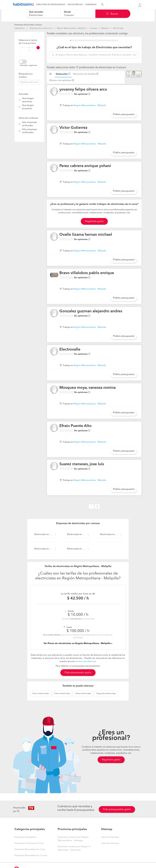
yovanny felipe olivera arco (83, 90)
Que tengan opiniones (28, 100)
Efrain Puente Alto (75, 426)
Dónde (67, 12)
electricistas (41, 693)
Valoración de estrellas (84, 74)
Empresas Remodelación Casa (30, 849)
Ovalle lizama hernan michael (86, 235)
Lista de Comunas (110, 843)
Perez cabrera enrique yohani (85, 166)
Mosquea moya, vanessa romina (88, 388)
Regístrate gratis (111, 760)
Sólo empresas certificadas (29, 131)
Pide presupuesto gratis (78, 673)
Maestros (105, 28)
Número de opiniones (60, 80)
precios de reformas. (86, 661)
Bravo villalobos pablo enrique (87, 273)
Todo (38, 51)
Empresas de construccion (41, 28)
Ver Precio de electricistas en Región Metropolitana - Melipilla (77, 643)
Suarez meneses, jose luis (82, 464)
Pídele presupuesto (124, 114)
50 (29, 51)
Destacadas (62, 74)
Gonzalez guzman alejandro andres (91, 311)
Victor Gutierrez (73, 128)
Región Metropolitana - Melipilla (71, 28)
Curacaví (93, 28)
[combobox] (43, 14)
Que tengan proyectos (28, 107)
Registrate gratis (94, 221)
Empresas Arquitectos (25, 837)
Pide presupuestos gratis (117, 809)
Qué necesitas (36, 12)
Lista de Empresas (110, 837)
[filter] (29, 48)
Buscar (112, 14)
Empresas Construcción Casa (29, 843)
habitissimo (20, 28)
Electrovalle (70, 350)
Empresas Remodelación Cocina (31, 856)
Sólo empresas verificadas (29, 124)
